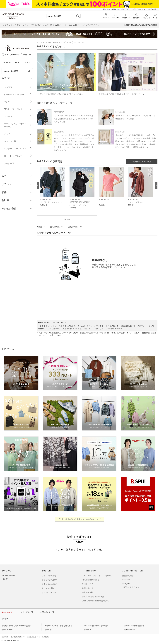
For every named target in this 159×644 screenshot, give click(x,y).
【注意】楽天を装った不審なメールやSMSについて (80, 519)
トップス (18, 87)
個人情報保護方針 (18, 637)
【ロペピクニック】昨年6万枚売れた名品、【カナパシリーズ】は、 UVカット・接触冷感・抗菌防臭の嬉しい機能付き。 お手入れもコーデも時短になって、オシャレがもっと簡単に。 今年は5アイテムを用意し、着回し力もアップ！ (136, 141)
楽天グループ (138, 9)
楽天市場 (152, 9)
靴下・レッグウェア (18, 156)
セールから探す (48, 588)
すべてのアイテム (49, 592)
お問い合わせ (87, 588)
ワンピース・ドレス (18, 109)
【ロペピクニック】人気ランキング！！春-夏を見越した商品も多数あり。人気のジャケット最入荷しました (74, 119)
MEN (17, 63)
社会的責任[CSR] (33, 637)
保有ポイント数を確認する (134, 626)
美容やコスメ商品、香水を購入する (58, 626)
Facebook (126, 580)
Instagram (126, 583)
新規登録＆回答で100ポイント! (116, 9)
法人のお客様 (87, 592)
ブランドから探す (49, 576)
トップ (39, 42)
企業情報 (5, 637)
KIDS (28, 63)
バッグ (18, 134)
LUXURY (5, 579)
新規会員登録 (128, 576)
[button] (53, 189)
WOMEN (7, 63)
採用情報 (45, 637)
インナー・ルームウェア (18, 149)
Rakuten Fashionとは (91, 580)
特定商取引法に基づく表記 (93, 597)
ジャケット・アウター (18, 95)
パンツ (18, 102)
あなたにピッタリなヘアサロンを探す (16, 626)
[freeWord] (17, 71)
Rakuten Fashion (51, 42)
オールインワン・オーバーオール (18, 125)
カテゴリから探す (49, 584)
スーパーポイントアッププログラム (97, 576)
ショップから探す (49, 580)
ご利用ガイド (87, 584)
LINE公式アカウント (131, 587)
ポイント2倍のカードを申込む (96, 626)
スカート (18, 116)
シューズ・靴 (18, 141)
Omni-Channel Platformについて (95, 601)
